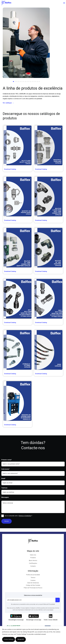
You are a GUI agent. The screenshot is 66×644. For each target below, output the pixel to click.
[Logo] (6, 3)
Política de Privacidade (49, 604)
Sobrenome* (5, 469)
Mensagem (5, 497)
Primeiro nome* (7, 460)
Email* (3, 479)
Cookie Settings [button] (9, 639)
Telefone (4, 488)
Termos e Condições (25, 516)
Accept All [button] (21, 639)
